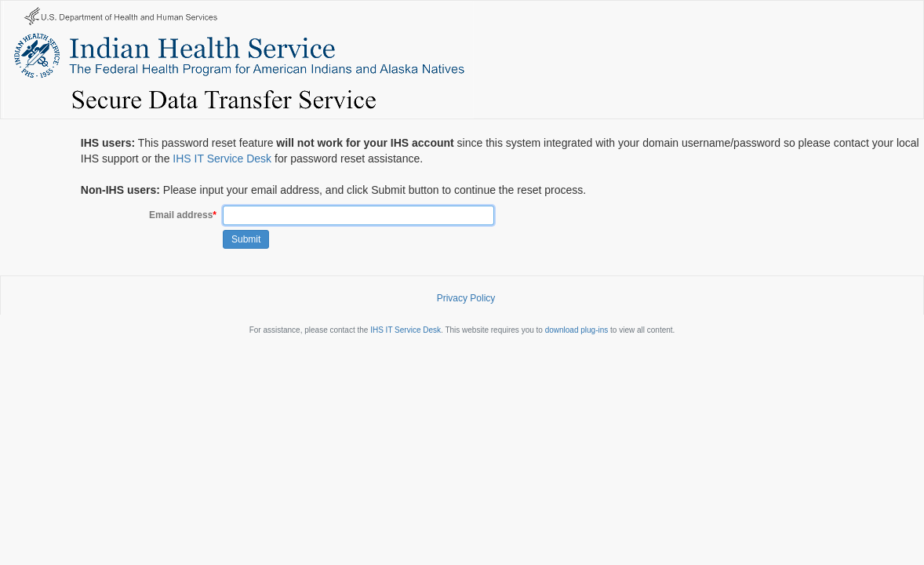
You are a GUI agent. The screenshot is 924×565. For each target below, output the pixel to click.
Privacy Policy (466, 298)
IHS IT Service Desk (222, 159)
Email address (183, 215)
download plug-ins (577, 330)
